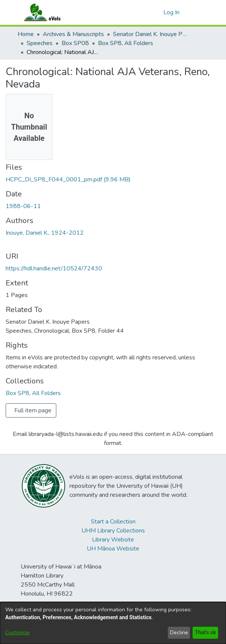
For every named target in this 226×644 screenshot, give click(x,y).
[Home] (50, 12)
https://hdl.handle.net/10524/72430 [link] (54, 268)
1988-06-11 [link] (23, 206)
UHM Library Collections (113, 531)
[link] (68, 179)
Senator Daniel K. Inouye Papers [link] (151, 34)
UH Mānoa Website (113, 549)
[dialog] (113, 623)
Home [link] (26, 34)
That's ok (205, 633)
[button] (156, 12)
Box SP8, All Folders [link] (126, 43)
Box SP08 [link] (75, 43)
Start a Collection (113, 522)
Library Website (113, 540)
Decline (178, 633)
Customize (17, 633)
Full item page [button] (33, 410)
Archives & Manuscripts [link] (73, 34)
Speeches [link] (40, 43)
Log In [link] (172, 12)
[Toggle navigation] (198, 12)
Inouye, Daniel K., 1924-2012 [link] (45, 233)
